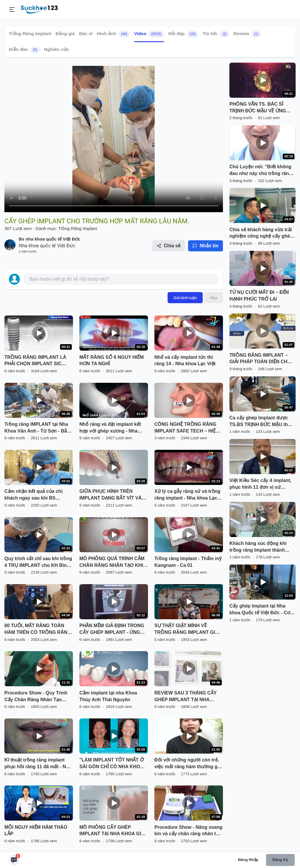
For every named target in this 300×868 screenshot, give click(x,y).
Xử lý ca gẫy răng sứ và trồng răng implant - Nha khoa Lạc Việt (187, 495)
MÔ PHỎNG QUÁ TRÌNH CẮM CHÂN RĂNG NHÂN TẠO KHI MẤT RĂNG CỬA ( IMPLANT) (112, 562)
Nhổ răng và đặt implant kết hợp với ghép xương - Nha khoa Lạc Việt (110, 428)
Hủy (214, 298)
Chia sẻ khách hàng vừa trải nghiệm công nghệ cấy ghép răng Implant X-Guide (261, 234)
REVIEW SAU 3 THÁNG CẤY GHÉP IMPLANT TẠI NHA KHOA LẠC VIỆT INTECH (185, 697)
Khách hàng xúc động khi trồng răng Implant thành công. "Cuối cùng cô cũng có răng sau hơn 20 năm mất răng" (262, 547)
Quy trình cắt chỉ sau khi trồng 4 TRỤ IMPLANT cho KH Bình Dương (38, 562)
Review (247, 34)
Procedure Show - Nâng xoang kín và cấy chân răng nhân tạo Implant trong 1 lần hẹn (188, 831)
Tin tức (216, 34)
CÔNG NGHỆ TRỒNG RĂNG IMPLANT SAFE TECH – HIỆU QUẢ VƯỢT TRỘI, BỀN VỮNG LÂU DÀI (187, 428)
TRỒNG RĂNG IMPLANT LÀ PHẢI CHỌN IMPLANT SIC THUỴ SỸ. (35, 361)
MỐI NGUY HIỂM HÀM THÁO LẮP (36, 831)
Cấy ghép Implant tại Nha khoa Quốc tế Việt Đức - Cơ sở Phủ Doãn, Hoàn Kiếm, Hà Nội (262, 610)
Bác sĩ (86, 34)
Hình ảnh (113, 34)
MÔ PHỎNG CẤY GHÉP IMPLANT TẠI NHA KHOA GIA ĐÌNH (112, 831)
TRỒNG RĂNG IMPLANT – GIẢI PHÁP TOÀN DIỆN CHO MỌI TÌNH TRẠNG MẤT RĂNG (262, 359)
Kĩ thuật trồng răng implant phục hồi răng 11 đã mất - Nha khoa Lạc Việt (38, 764)
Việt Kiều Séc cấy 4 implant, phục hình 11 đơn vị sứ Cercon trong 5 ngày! (260, 484)
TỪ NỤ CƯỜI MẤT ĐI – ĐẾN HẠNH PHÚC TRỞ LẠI (259, 296)
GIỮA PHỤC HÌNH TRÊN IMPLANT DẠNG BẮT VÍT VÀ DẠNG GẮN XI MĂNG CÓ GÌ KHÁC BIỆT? (111, 495)
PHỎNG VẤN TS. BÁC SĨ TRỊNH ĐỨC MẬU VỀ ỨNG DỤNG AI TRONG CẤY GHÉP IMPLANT (261, 108)
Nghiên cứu (56, 49)
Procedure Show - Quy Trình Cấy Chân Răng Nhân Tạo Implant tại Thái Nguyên (36, 697)
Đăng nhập (248, 860)
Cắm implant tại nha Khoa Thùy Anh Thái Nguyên (108, 696)
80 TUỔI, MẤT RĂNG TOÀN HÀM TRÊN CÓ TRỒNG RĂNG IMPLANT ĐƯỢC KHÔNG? (38, 629)
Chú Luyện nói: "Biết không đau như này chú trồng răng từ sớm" (261, 171)
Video (149, 34)
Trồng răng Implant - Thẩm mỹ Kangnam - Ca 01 (188, 562)
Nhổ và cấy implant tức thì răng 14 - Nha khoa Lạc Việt (185, 361)
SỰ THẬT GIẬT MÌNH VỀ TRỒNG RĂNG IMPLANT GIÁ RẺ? (186, 629)
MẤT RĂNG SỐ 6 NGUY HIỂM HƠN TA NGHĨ (111, 361)
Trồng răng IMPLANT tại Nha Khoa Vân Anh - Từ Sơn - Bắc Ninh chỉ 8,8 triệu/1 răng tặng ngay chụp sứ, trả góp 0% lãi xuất (37, 428)
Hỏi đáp (183, 34)
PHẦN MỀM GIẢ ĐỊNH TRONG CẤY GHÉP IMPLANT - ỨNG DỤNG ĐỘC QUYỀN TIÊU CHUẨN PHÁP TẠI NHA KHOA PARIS (112, 629)
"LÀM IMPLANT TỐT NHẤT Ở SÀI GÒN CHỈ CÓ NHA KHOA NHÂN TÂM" (112, 764)
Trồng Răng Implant (30, 34)
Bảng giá (65, 34)
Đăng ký (280, 860)
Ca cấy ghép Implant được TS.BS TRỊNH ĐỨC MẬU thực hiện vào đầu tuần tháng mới (261, 422)
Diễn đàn (24, 50)
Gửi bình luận (185, 298)
